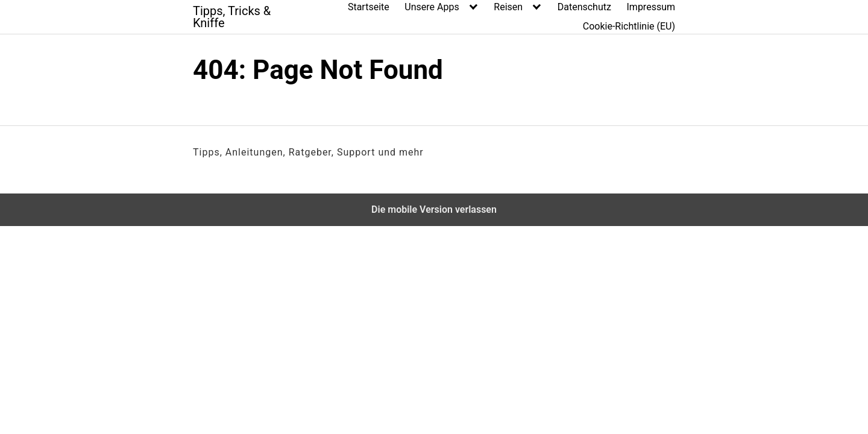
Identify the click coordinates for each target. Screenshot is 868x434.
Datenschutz (584, 7)
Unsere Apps (432, 7)
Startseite (369, 7)
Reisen (508, 7)
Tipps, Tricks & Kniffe (232, 17)
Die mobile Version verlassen (434, 209)
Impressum (651, 7)
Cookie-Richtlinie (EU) (629, 26)
